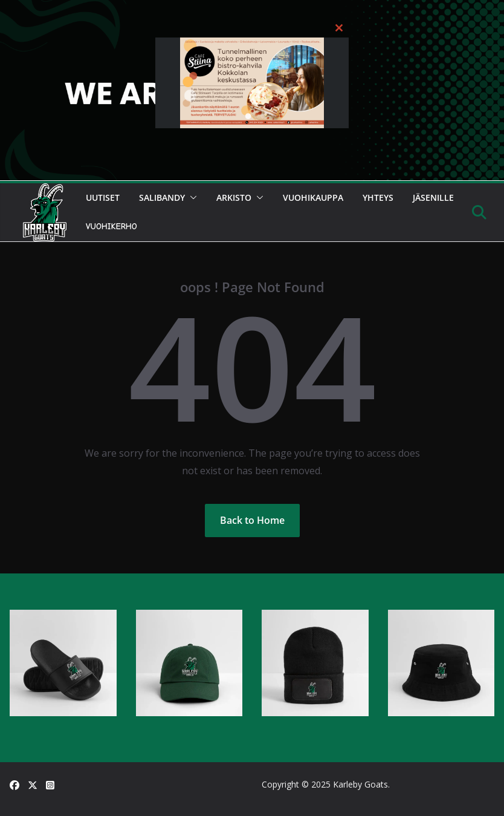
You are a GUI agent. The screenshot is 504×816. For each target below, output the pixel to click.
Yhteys (378, 197)
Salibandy (162, 197)
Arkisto (234, 197)
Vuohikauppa (313, 197)
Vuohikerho (111, 227)
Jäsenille (433, 197)
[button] (191, 198)
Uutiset (103, 197)
